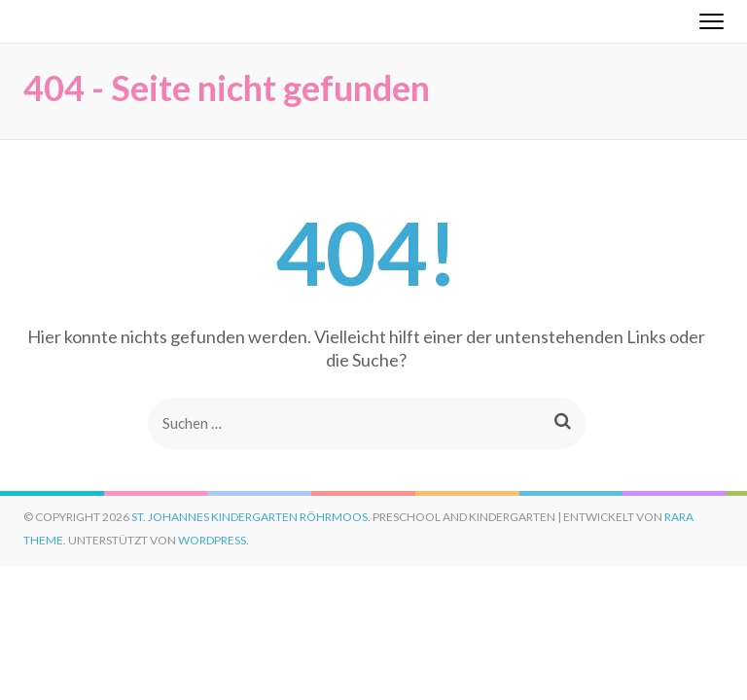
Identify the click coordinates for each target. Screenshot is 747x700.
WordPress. (213, 540)
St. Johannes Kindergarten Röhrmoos (249, 517)
